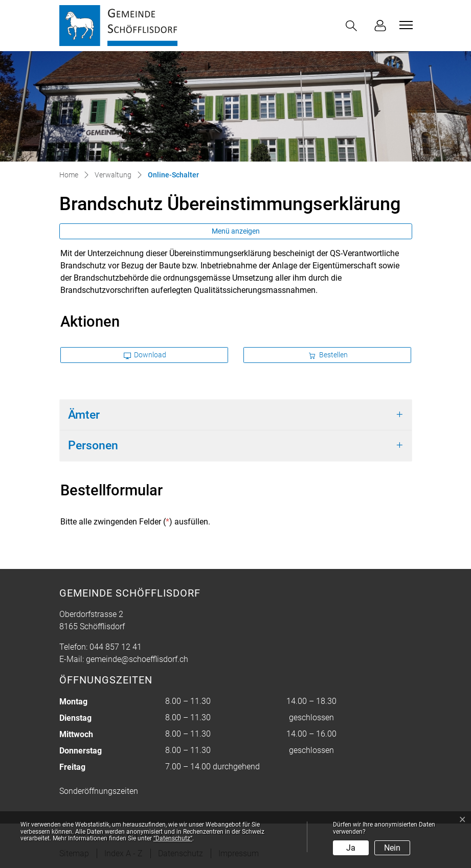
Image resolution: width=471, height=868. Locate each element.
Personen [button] (93, 446)
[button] (353, 26)
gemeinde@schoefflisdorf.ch (137, 659)
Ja (351, 848)
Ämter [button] (84, 415)
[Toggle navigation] (405, 25)
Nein (392, 848)
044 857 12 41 (116, 647)
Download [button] (145, 355)
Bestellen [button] (328, 355)
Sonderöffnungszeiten (99, 791)
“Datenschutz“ (173, 838)
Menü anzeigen (236, 231)
